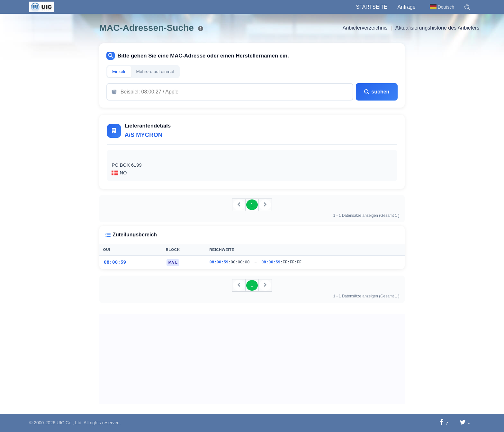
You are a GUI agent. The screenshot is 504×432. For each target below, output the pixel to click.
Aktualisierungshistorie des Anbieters (437, 28)
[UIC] (42, 6)
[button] (467, 7)
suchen (377, 92)
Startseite (371, 7)
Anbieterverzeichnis (365, 28)
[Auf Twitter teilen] (463, 423)
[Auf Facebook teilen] (441, 423)
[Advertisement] (252, 359)
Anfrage (407, 7)
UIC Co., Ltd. (70, 423)
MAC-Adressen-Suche (147, 28)
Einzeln (119, 71)
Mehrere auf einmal (155, 71)
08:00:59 (115, 262)
